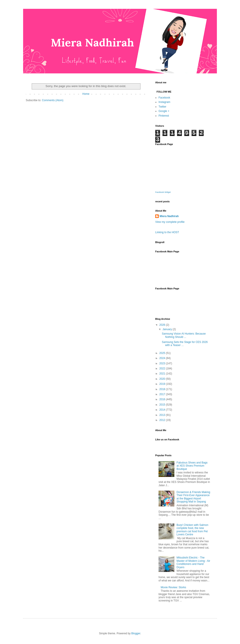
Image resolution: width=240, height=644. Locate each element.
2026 (163, 325)
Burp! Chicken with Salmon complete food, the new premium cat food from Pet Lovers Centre (192, 530)
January (168, 329)
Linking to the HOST (167, 232)
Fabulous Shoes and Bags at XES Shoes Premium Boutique (192, 466)
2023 (163, 363)
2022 (163, 369)
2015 (163, 405)
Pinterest (164, 116)
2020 (163, 379)
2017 (163, 394)
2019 (163, 384)
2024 (163, 358)
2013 (163, 415)
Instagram (164, 102)
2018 (163, 389)
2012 (163, 420)
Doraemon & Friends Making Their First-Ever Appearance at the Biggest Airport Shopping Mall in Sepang (193, 497)
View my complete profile (170, 222)
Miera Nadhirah (169, 216)
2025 (163, 353)
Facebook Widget (163, 192)
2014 (163, 410)
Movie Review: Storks (173, 587)
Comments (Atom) (53, 100)
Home (86, 94)
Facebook (164, 98)
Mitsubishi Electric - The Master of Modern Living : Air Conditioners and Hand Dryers (193, 562)
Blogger (136, 633)
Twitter (162, 107)
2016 (163, 399)
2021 (163, 374)
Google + (164, 111)
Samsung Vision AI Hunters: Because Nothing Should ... (184, 335)
